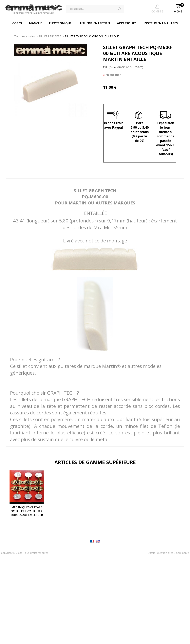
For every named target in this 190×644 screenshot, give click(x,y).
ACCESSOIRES (127, 23)
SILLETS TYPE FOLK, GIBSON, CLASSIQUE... (93, 36)
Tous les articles (25, 36)
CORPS (17, 23)
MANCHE (36, 23)
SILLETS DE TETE (50, 36)
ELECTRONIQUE (60, 23)
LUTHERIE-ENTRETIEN (94, 23)
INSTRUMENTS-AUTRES (161, 23)
